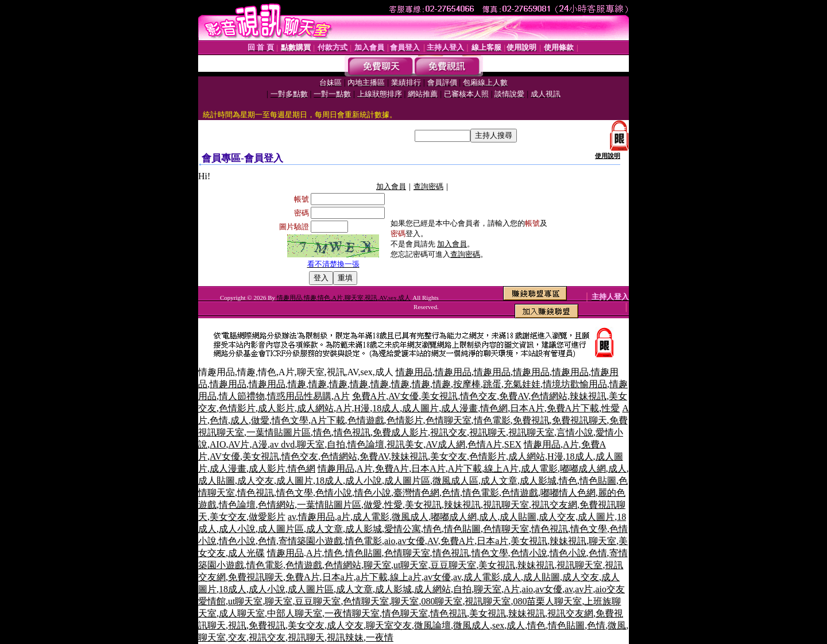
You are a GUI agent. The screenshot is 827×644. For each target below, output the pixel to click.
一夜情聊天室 (352, 613)
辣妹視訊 (588, 396)
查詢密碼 (428, 186)
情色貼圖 (598, 481)
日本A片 (527, 408)
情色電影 (492, 420)
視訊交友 (449, 432)
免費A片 (369, 396)
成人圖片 (420, 408)
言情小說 (575, 432)
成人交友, (558, 517)
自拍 (336, 444)
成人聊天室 (242, 613)
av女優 (411, 541)
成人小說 (364, 481)
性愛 (610, 408)
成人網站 (315, 408)
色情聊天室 (449, 420)
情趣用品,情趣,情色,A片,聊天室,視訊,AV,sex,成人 (344, 298)
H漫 (362, 408)
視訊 (237, 625)
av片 (584, 589)
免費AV (514, 396)
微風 (617, 625)
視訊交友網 (554, 505)
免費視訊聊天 (579, 420)
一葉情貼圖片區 (279, 432)
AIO (218, 444)
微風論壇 (432, 625)
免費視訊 (531, 420)
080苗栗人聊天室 (547, 601)
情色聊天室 (405, 613)
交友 (237, 637)
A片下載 (328, 420)
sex (498, 625)
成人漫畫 (459, 408)
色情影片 (237, 408)
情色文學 (290, 420)
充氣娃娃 (522, 384)
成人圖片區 (407, 481)
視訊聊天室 (531, 432)
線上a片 (406, 577)
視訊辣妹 (345, 637)
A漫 (260, 444)
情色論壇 (366, 444)
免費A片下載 (573, 408)
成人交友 (256, 481)
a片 (344, 517)
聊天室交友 (389, 625)
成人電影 (539, 468)
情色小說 (373, 493)
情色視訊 (352, 432)
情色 (322, 432)
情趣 (297, 384)
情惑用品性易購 (299, 396)
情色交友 (478, 396)
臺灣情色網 (416, 493)
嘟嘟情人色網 (568, 493)
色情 (219, 420)
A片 (342, 396)
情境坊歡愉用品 (575, 384)
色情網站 (549, 396)
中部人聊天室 (295, 613)
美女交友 (449, 456)
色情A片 (485, 444)
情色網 (494, 408)
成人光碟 (246, 553)
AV (433, 541)
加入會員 (391, 186)
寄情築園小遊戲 (311, 541)
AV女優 (403, 396)
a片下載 (372, 577)
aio (390, 541)
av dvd (282, 444)
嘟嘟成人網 (583, 468)
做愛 (260, 420)
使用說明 (608, 156)
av (292, 517)
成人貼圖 (217, 481)
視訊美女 (405, 444)
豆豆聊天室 (453, 565)
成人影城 (538, 481)
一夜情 (380, 637)
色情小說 (334, 493)
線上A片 (501, 468)
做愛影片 (267, 517)
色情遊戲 (366, 420)
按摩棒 (467, 384)
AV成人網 (445, 444)
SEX (513, 444)
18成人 (386, 408)
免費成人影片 (400, 432)
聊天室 (311, 444)
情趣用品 (414, 372)
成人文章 (499, 481)
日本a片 (492, 541)
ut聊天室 (411, 565)
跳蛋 (492, 384)
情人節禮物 (242, 396)
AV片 (239, 444)
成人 (239, 420)
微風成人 (410, 517)
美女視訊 (439, 396)
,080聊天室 (440, 601)
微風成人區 (455, 481)
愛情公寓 (403, 529)
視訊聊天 (488, 432)
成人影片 (276, 408)
